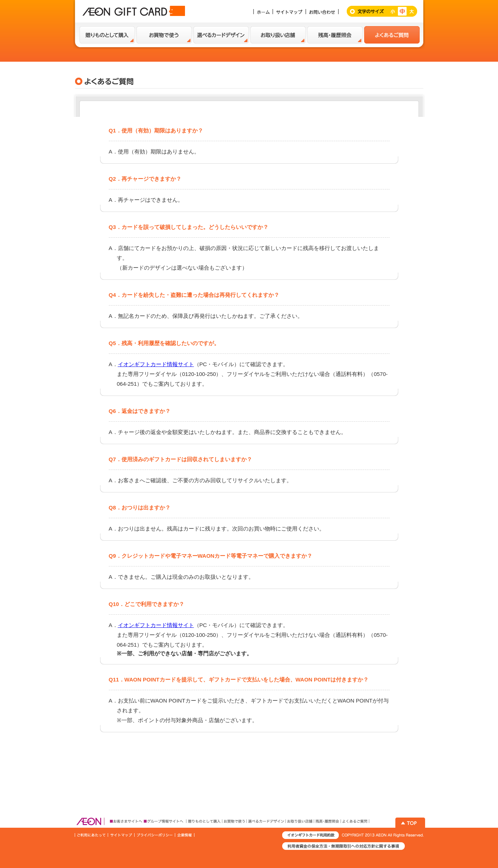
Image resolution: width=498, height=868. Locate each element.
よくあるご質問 (392, 35)
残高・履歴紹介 (335, 35)
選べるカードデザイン (221, 35)
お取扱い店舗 (278, 35)
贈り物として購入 (107, 35)
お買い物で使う (164, 35)
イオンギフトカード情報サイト (156, 364)
